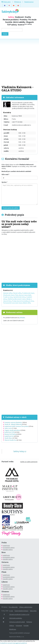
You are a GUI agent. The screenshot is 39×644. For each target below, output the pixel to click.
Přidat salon (6, 2)
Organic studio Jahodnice (12, 430)
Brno (4, 552)
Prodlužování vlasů (28, 293)
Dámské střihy (8, 293)
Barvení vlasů (23, 295)
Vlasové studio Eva (10, 440)
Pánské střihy (17, 293)
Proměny (24, 20)
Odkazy (12, 626)
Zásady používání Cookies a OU (19, 614)
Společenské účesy (20, 297)
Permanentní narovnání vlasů (13, 303)
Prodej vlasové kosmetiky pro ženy (23, 301)
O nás (11, 611)
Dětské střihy (27, 303)
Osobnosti (19, 17)
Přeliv (17, 295)
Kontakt (26, 626)
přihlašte (22, 318)
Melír (30, 295)
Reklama (29, 622)
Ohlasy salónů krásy (26, 607)
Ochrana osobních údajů (17, 622)
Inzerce (25, 25)
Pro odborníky (13, 607)
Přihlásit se (18, 2)
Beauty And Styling (10, 434)
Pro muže (32, 20)
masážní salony (8, 550)
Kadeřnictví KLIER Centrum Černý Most (16, 426)
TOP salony (12, 25)
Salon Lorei (8, 428)
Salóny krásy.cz (20, 451)
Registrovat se (29, 2)
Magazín (30, 22)
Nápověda (33, 611)
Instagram (19, 626)
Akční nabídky (19, 22)
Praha (4, 543)
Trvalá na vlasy (8, 297)
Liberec (5, 582)
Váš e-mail (5, 174)
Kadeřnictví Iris (9, 436)
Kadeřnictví (8, 290)
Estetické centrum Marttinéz (13, 422)
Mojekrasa (13, 629)
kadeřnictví (6, 545)
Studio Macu (8, 438)
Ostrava (5, 562)
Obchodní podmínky (16, 618)
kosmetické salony (9, 548)
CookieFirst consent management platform (13, 643)
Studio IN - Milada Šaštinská (13, 424)
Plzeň (4, 572)
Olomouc (5, 592)
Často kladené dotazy (21, 611)
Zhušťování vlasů (9, 295)
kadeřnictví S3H (9, 432)
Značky (28, 17)
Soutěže (9, 22)
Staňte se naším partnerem (29, 462)
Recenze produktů (11, 20)
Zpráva (4, 182)
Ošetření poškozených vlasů (17, 299)
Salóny (11, 17)
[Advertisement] (19, 62)
